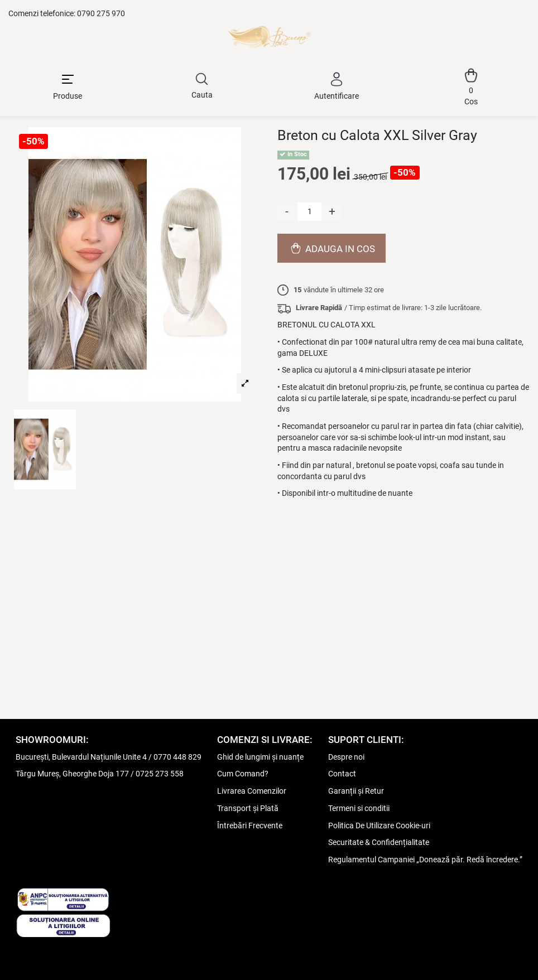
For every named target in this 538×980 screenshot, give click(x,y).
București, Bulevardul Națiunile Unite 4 (81, 757)
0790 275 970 (101, 13)
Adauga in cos (332, 248)
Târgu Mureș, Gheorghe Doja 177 (72, 774)
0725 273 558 (160, 774)
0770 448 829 (177, 757)
